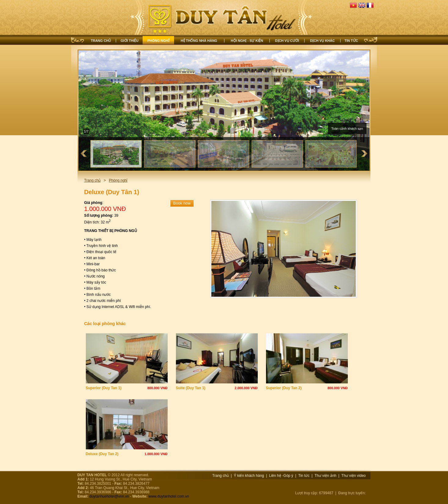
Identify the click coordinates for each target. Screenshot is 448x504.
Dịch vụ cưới (287, 41)
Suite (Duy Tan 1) (191, 388)
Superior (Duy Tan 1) (104, 388)
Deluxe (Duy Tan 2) (102, 454)
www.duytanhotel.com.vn (169, 496)
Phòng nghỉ (158, 41)
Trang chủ (101, 41)
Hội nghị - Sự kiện (247, 41)
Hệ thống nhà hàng (199, 41)
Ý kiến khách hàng (249, 476)
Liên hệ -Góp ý (281, 476)
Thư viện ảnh (325, 476)
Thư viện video (354, 476)
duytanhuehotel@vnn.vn (109, 496)
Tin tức (351, 41)
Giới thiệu (129, 41)
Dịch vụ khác (322, 41)
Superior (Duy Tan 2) (284, 388)
